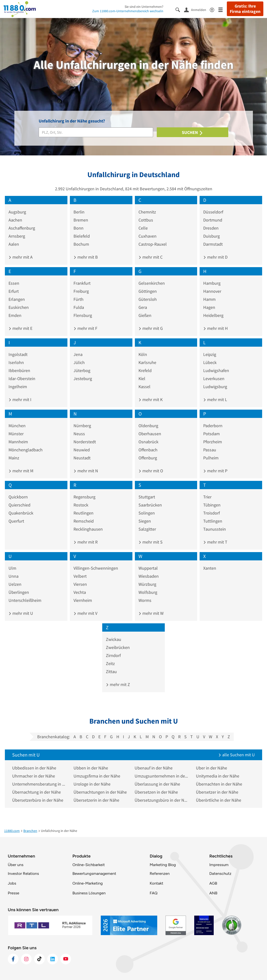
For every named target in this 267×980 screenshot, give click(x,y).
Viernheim (83, 600)
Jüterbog (82, 370)
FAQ (154, 893)
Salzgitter (147, 529)
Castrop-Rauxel (153, 244)
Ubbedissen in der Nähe (34, 768)
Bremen (81, 220)
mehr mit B (86, 257)
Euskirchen (19, 307)
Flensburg (83, 315)
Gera (143, 307)
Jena (78, 354)
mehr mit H (216, 328)
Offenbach (148, 450)
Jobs (12, 883)
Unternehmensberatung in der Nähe (39, 784)
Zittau (111, 672)
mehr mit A (21, 257)
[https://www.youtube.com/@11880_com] (66, 959)
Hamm (209, 299)
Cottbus (146, 220)
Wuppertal (148, 568)
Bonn (78, 228)
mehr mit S (151, 542)
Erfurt (14, 291)
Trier (207, 497)
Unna (14, 576)
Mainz (14, 458)
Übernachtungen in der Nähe (100, 792)
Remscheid (84, 521)
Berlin (79, 212)
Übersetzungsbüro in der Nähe (162, 800)
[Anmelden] (197, 10)
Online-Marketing (88, 883)
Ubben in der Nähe (91, 768)
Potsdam (212, 434)
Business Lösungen (89, 893)
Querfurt (16, 521)
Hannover (212, 291)
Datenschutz (220, 874)
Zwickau (114, 639)
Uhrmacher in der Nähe (34, 776)
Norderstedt (85, 442)
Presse (14, 893)
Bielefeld (82, 236)
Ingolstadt (18, 354)
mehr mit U (21, 613)
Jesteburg (83, 379)
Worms (145, 600)
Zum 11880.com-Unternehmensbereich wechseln (128, 11)
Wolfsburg (148, 592)
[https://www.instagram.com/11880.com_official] (26, 959)
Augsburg (17, 212)
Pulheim (211, 458)
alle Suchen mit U (237, 755)
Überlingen (19, 592)
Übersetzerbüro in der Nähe (38, 800)
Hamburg (212, 283)
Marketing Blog (163, 865)
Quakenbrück (21, 513)
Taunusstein (215, 529)
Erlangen (17, 299)
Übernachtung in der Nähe (37, 792)
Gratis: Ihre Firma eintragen (245, 9)
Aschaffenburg (22, 228)
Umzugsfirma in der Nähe (97, 776)
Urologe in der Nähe (92, 784)
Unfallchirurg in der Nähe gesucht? (72, 121)
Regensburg (84, 497)
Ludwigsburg (215, 387)
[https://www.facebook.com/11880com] (13, 959)
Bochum (81, 244)
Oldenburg (148, 426)
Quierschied (19, 505)
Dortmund (213, 220)
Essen (14, 283)
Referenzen (160, 874)
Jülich (79, 362)
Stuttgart (147, 497)
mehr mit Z (118, 684)
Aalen (14, 244)
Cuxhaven (147, 236)
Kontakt (157, 883)
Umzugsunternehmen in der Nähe (162, 776)
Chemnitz (147, 212)
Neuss (79, 434)
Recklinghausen (88, 529)
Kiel (142, 379)
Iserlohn (16, 362)
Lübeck (210, 362)
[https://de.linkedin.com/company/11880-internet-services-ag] (53, 959)
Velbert (80, 576)
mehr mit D (215, 257)
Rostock (81, 505)
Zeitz (110, 663)
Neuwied (82, 450)
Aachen (15, 220)
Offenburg (148, 458)
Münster (16, 434)
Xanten (210, 568)
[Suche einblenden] (180, 9)
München (17, 426)
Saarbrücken (150, 505)
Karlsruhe (147, 362)
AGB (213, 883)
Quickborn (18, 497)
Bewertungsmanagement (94, 874)
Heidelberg (213, 315)
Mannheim (18, 442)
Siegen (145, 521)
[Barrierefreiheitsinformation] (214, 9)
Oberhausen (150, 434)
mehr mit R (86, 542)
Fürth (78, 299)
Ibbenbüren (19, 370)
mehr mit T (215, 542)
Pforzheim (213, 442)
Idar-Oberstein (22, 379)
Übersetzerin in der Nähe (96, 800)
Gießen (145, 315)
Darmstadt (213, 244)
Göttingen (148, 291)
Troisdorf (212, 513)
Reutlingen (83, 513)
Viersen (80, 584)
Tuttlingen (213, 521)
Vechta (80, 592)
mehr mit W (151, 613)
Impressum (219, 865)
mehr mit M (21, 471)
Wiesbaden (149, 576)
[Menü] (223, 9)
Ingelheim (18, 387)
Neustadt (82, 458)
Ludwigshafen (216, 370)
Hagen (209, 307)
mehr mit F (85, 328)
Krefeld (145, 370)
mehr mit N (86, 471)
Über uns (16, 865)
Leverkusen (214, 379)
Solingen (147, 513)
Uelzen (15, 584)
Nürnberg (82, 426)
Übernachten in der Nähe (219, 784)
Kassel (144, 387)
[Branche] (96, 132)
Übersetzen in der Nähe (156, 792)
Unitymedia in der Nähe (218, 776)
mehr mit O (151, 471)
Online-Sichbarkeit (89, 865)
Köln (143, 354)
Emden (15, 315)
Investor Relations (23, 874)
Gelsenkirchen (152, 283)
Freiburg (81, 291)
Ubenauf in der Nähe (154, 768)
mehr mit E (20, 328)
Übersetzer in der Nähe (217, 792)
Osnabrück (148, 442)
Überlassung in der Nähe (157, 784)
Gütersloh (148, 299)
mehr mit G (151, 328)
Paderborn (213, 426)
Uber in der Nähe (212, 768)
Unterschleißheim (25, 600)
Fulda (79, 307)
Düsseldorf (213, 212)
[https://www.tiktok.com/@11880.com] (39, 959)
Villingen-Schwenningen (96, 568)
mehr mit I (20, 399)
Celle (143, 228)
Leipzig (210, 354)
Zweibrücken (118, 647)
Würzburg (147, 584)
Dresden (211, 228)
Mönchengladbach (26, 450)
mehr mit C (151, 257)
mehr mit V (85, 613)
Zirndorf (113, 655)
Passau (210, 450)
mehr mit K (151, 399)
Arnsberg (17, 236)
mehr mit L (215, 399)
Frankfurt (82, 283)
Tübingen (212, 505)
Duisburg (212, 236)
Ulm (12, 568)
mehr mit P (215, 471)
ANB (213, 893)
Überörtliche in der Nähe (219, 800)
